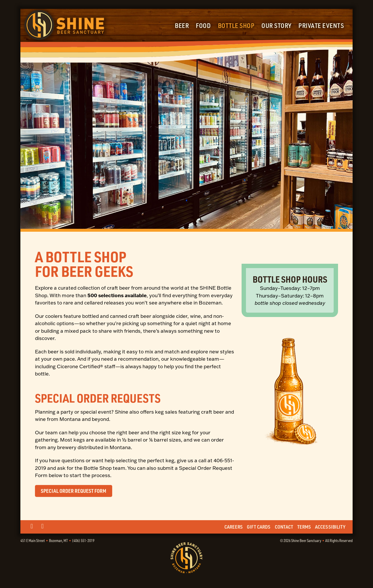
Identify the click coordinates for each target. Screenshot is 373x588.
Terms (304, 527)
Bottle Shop (236, 25)
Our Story (276, 25)
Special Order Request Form (74, 491)
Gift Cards (259, 527)
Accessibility (330, 527)
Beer (182, 25)
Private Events (321, 25)
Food (203, 25)
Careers (234, 527)
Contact (284, 527)
